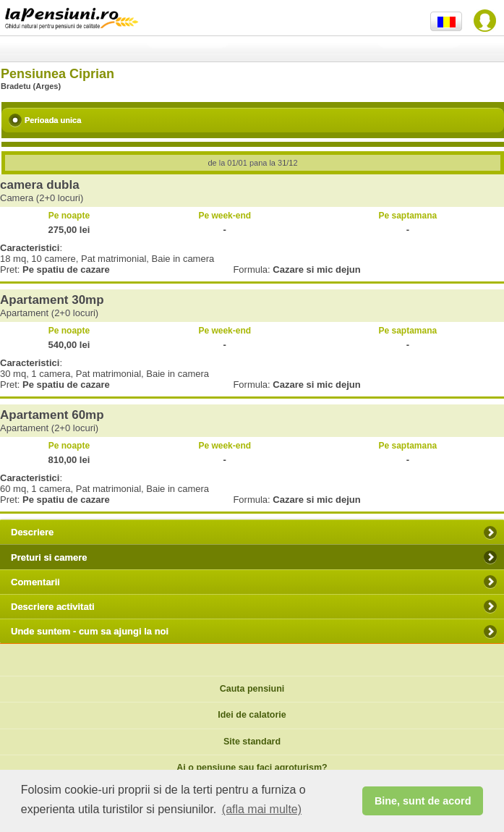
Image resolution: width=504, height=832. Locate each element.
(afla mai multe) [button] (262, 809)
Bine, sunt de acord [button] (423, 801)
